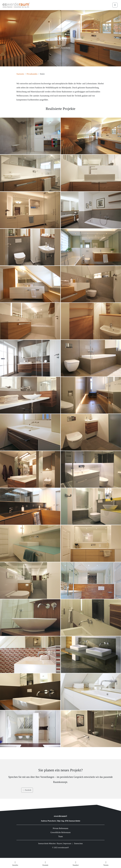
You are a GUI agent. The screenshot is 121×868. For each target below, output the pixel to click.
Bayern (59, 844)
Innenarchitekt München (47, 844)
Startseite (20, 74)
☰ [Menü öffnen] (115, 5)
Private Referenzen (61, 828)
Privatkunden (32, 74)
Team (60, 836)
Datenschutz (78, 844)
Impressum (67, 844)
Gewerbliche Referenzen (61, 832)
